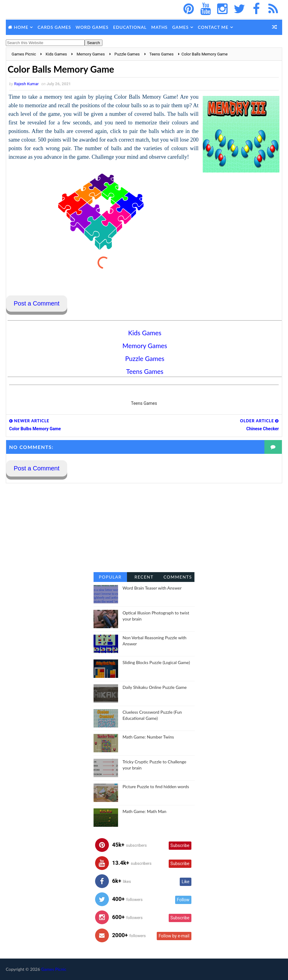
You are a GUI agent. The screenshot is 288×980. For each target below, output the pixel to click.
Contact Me (213, 27)
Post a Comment (37, 303)
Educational (130, 27)
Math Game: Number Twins (148, 737)
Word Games (92, 27)
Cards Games (54, 27)
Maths (159, 27)
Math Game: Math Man (145, 811)
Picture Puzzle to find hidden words (156, 786)
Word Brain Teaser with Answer (152, 588)
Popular (110, 577)
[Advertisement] (144, 528)
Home (21, 27)
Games (181, 27)
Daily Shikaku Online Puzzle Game (155, 687)
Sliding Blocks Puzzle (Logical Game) (156, 662)
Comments (178, 577)
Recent (144, 577)
